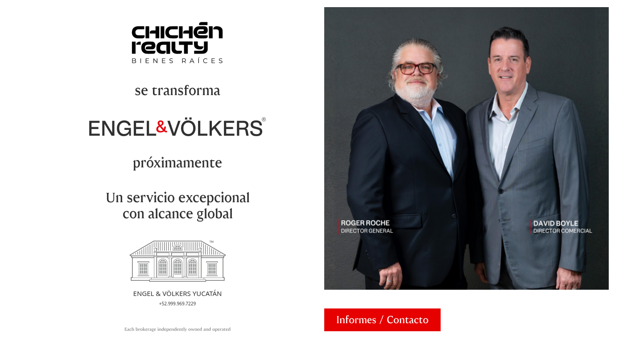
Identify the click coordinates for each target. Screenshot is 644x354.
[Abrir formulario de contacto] (382, 320)
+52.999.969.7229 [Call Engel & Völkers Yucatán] (178, 304)
